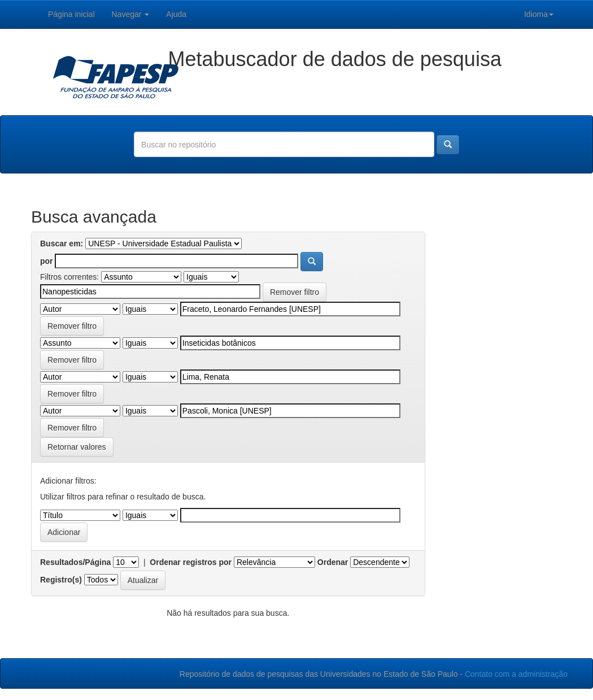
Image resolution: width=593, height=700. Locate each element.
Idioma (539, 14)
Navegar (131, 14)
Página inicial (71, 14)
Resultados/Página (75, 562)
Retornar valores (77, 447)
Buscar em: (62, 244)
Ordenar (333, 562)
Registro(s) (61, 580)
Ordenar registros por (191, 562)
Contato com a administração (516, 674)
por (47, 261)
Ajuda (176, 14)
